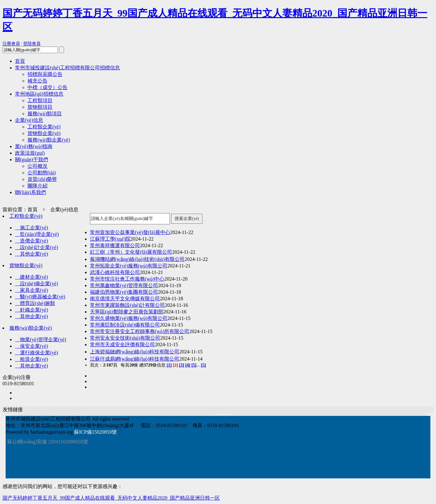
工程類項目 (40, 100)
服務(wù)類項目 (45, 114)
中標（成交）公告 (47, 87)
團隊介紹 (37, 186)
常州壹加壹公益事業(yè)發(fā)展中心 (130, 232)
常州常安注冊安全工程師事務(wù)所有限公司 (140, 331)
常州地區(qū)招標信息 (39, 94)
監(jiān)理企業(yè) (37, 234)
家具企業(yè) (32, 290)
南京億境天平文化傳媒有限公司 (125, 299)
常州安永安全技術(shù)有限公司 (125, 338)
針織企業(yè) (32, 310)
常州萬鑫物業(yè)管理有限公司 (124, 285)
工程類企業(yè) (44, 127)
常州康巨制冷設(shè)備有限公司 (125, 325)
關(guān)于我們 (32, 160)
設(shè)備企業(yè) (37, 284)
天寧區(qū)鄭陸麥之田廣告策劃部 (127, 312)
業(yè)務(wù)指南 (34, 146)
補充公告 (37, 81)
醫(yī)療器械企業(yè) (40, 297)
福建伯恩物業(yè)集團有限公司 (124, 292)
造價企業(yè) (32, 241)
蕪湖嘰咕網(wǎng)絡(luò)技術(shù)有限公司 (137, 259)
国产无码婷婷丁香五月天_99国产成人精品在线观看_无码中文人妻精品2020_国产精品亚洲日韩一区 (111, 498)
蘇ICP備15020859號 (95, 432)
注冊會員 (11, 44)
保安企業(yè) (32, 346)
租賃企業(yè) (32, 359)
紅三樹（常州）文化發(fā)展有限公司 (131, 252)
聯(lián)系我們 (30, 192)
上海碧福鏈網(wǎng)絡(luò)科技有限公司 (135, 352)
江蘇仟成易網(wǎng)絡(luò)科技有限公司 (135, 359)
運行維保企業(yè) (37, 353)
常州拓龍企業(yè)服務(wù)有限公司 (129, 266)
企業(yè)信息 (29, 120)
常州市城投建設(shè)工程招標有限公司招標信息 (67, 68)
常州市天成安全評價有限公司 (122, 344)
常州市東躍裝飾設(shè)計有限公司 (127, 305)
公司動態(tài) (42, 173)
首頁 (20, 61)
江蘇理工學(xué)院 (110, 239)
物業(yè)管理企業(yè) (41, 339)
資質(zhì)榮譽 (42, 179)
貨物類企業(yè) (44, 133)
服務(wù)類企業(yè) (49, 140)
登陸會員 (32, 44)
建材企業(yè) (32, 277)
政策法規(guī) (30, 153)
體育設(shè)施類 (35, 303)
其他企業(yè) (32, 254)
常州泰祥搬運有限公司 (115, 245)
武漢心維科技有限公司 (115, 272)
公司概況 (37, 166)
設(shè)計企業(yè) (37, 247)
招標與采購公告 (45, 74)
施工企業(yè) (32, 228)
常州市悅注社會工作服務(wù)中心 (127, 279)
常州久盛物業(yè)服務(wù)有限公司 (129, 318)
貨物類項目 (40, 107)
